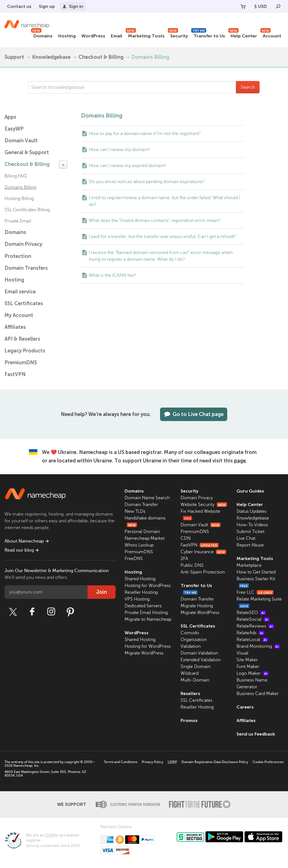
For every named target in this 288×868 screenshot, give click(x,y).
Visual (242, 653)
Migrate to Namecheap (148, 619)
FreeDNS (134, 559)
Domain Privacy (197, 498)
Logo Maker (253, 673)
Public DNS (192, 565)
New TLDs (135, 511)
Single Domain (195, 667)
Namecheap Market (145, 538)
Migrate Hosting (197, 606)
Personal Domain (142, 532)
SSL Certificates (24, 303)
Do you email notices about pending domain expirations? (147, 182)
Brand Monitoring (258, 646)
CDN (186, 538)
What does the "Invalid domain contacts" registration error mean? (155, 221)
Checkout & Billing (101, 57)
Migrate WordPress (144, 653)
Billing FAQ (16, 176)
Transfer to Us (208, 35)
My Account (19, 315)
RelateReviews (255, 626)
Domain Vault (21, 141)
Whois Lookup (139, 545)
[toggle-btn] (63, 165)
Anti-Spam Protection (203, 572)
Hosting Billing (19, 199)
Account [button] (271, 35)
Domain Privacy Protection (23, 250)
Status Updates (251, 511)
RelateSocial (253, 619)
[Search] (278, 6)
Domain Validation (199, 653)
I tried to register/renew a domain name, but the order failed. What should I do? (164, 201)
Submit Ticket (250, 532)
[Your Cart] (243, 6)
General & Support (27, 152)
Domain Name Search (147, 498)
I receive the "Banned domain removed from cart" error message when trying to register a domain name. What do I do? (161, 256)
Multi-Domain (195, 680)
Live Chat (246, 538)
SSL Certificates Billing (27, 210)
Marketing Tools (145, 35)
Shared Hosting (140, 579)
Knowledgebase (51, 57)
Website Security (204, 505)
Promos (189, 720)
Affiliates (15, 327)
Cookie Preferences (268, 762)
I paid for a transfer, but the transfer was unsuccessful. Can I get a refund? (162, 237)
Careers (245, 707)
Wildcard (190, 673)
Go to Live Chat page (194, 414)
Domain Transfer (141, 505)
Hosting (67, 36)
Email (117, 36)
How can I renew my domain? (119, 150)
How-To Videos (252, 525)
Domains (42, 35)
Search (248, 87)
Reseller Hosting (141, 592)
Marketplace (249, 565)
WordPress (93, 36)
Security (178, 35)
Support (14, 57)
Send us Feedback (256, 734)
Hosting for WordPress (148, 586)
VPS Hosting (137, 599)
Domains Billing (20, 187)
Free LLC (255, 592)
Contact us (19, 6)
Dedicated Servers (143, 606)
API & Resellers (22, 339)
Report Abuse (250, 545)
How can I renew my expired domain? (128, 166)
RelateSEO (251, 613)
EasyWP (14, 129)
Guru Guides (250, 491)
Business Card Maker (258, 694)
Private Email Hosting (146, 613)
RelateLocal (252, 640)
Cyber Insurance (203, 552)
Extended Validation (201, 660)
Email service (20, 292)
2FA (184, 559)
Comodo (190, 633)
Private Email (18, 221)
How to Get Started (256, 572)
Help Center (243, 35)
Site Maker (247, 660)
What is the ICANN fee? (112, 275)
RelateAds (250, 633)
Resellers (190, 693)
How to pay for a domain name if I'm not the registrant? (145, 134)
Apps (10, 117)
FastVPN (15, 374)
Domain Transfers (26, 268)
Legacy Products (25, 351)
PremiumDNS (21, 363)
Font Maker (248, 667)
